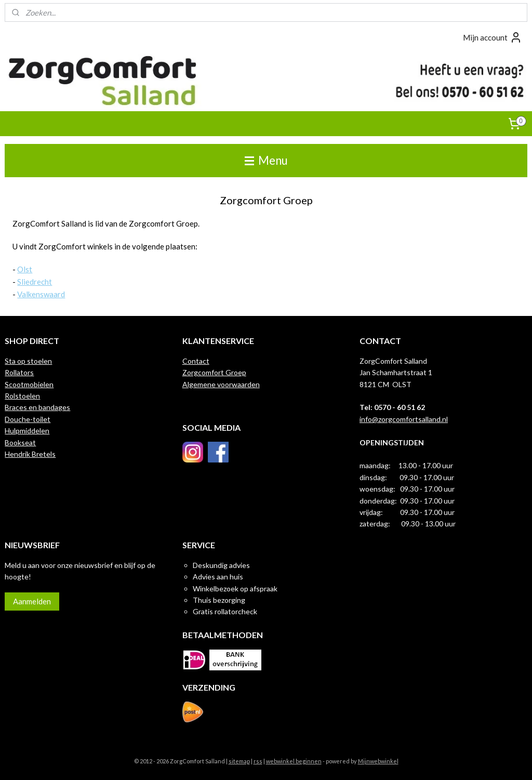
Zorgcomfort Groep (214, 372)
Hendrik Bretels (30, 454)
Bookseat (20, 442)
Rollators (19, 372)
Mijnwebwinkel (378, 761)
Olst (25, 269)
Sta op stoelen (28, 361)
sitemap (239, 761)
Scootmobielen (29, 384)
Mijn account (493, 37)
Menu (266, 160)
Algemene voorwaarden (221, 384)
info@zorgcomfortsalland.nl (404, 419)
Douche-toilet (28, 419)
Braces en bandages (37, 407)
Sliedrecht (35, 282)
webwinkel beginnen (294, 761)
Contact (196, 361)
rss (258, 761)
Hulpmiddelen (27, 431)
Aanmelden (32, 601)
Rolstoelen (22, 396)
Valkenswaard (41, 294)
